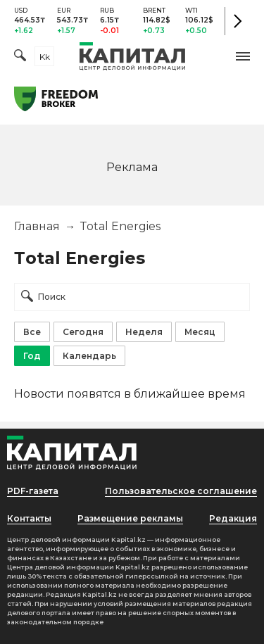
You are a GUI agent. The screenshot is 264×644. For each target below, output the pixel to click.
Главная (37, 226)
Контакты (29, 518)
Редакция (233, 518)
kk (45, 57)
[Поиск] (20, 57)
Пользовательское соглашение (181, 491)
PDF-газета (33, 491)
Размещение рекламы (130, 518)
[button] (243, 56)
